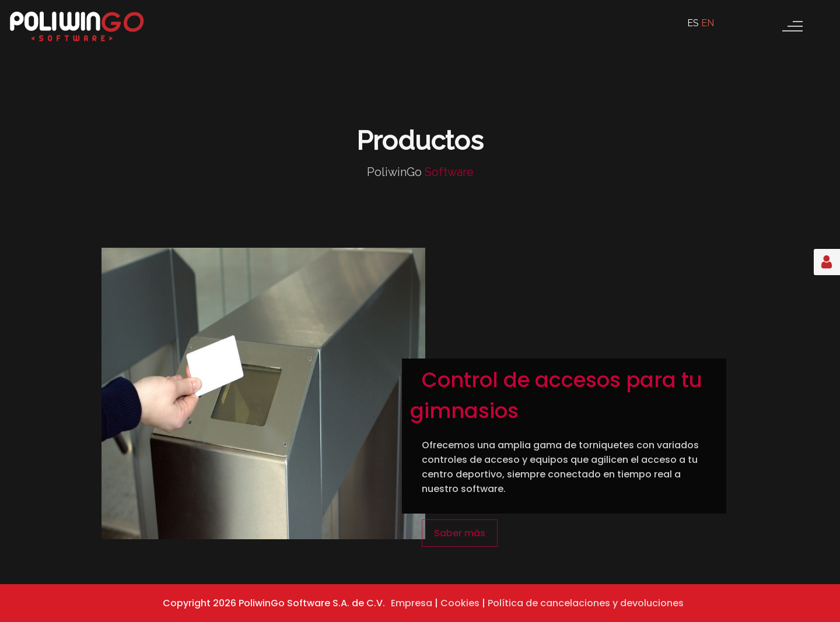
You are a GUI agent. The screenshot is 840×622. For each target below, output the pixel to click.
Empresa (412, 603)
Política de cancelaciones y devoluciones (586, 603)
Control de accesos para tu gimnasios (556, 395)
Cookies (460, 603)
